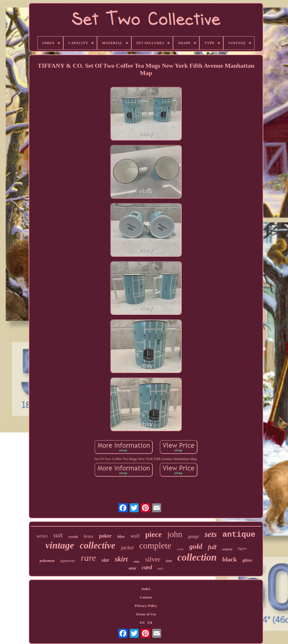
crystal (73, 537)
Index (146, 589)
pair (161, 568)
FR (150, 623)
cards (180, 549)
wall (135, 536)
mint (132, 568)
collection (197, 557)
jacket (127, 548)
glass (247, 560)
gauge (193, 536)
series (42, 536)
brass (88, 536)
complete (155, 546)
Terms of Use (146, 614)
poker (105, 536)
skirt (121, 559)
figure (242, 548)
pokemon (47, 561)
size (105, 560)
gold (196, 546)
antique (239, 535)
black (230, 559)
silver (153, 559)
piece (153, 534)
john (175, 534)
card (147, 567)
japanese (68, 561)
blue (121, 536)
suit (58, 535)
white (136, 562)
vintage (60, 545)
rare (88, 558)
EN (142, 623)
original (227, 549)
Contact (146, 597)
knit (169, 561)
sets (211, 534)
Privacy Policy (146, 606)
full (212, 547)
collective (97, 545)
